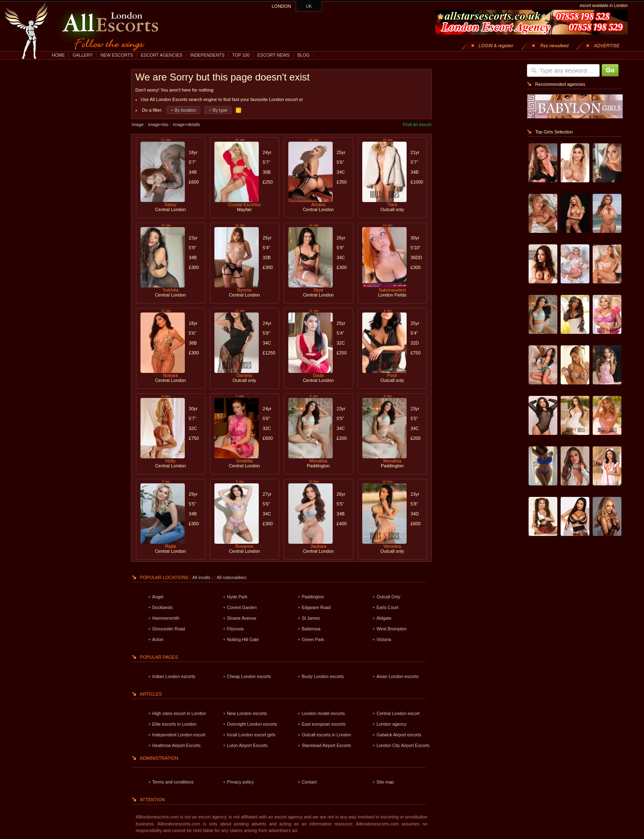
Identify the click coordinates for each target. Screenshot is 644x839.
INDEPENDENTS (207, 55)
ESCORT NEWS (273, 55)
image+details (186, 124)
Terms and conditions (173, 782)
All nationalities (231, 577)
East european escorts (324, 724)
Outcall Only (389, 597)
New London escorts (247, 713)
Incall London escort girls (251, 735)
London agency (392, 724)
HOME (58, 55)
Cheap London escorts (249, 676)
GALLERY (83, 55)
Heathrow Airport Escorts (177, 745)
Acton (158, 639)
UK (309, 6)
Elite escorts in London (175, 724)
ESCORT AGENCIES (162, 55)
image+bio (158, 124)
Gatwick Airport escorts (399, 735)
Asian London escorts (398, 676)
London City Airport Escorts (403, 745)
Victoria (384, 639)
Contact (309, 782)
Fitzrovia (235, 629)
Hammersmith (166, 618)
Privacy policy (240, 782)
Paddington (313, 597)
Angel (158, 597)
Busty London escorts (323, 676)
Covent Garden (242, 607)
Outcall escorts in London (327, 735)
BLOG (304, 55)
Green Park (313, 639)
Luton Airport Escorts (247, 745)
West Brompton (392, 629)
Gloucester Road (169, 629)
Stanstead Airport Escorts (327, 745)
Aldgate (384, 618)
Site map (385, 782)
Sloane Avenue (242, 618)
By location (185, 110)
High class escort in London (179, 713)
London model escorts (323, 713)
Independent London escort (179, 735)
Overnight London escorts (252, 724)
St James (311, 618)
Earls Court (388, 607)
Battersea (311, 629)
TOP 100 (241, 55)
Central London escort (398, 713)
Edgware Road (316, 607)
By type (220, 110)
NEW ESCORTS (117, 55)
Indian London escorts (174, 676)
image (138, 124)
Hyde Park (237, 597)
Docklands (163, 607)
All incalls (202, 577)
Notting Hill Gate (243, 639)
